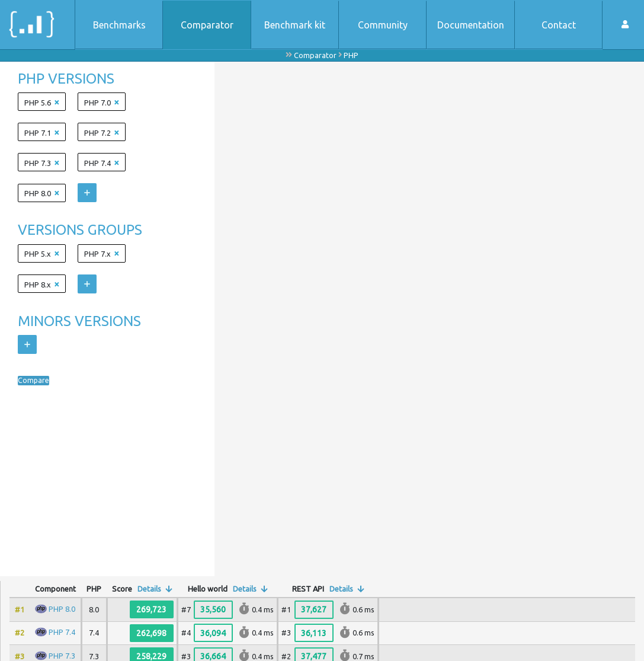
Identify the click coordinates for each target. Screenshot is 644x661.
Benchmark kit (295, 25)
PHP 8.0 (62, 609)
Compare (37, 381)
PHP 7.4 (62, 632)
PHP (351, 55)
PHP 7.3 (62, 656)
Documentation (471, 25)
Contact (559, 25)
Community (383, 25)
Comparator (207, 25)
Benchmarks (119, 25)
